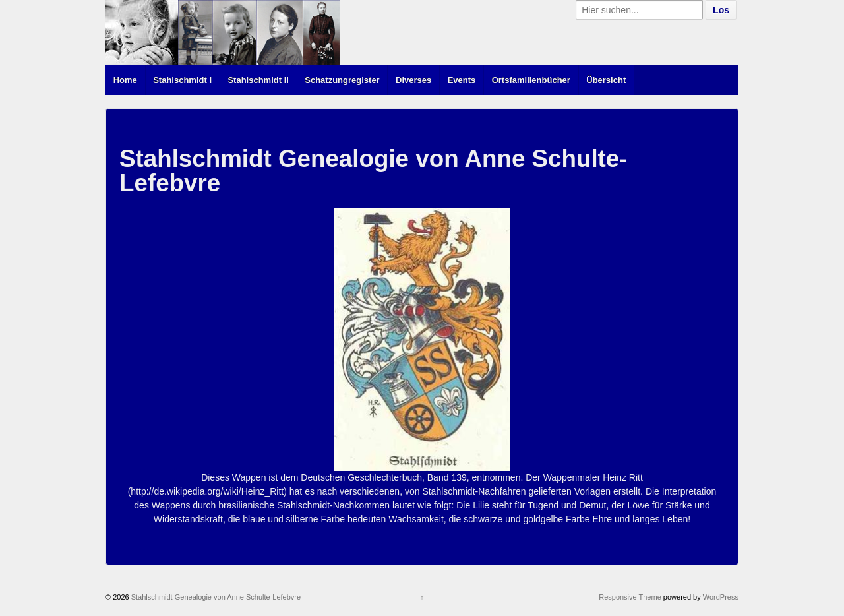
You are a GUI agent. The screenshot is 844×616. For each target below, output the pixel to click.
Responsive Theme (630, 597)
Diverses (413, 80)
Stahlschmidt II (258, 80)
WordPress (721, 597)
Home (125, 80)
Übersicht (606, 80)
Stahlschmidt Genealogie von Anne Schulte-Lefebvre (215, 597)
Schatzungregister (342, 80)
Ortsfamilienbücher (531, 80)
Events (462, 80)
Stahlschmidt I (182, 80)
